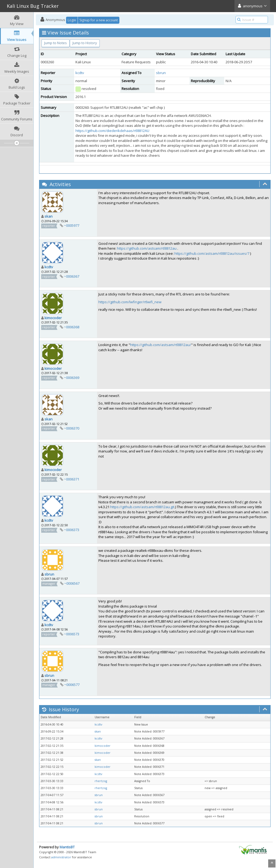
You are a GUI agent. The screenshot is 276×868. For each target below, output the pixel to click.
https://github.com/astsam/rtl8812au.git (142, 507)
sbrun (161, 73)
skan (49, 216)
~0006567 (72, 583)
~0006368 (72, 327)
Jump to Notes (56, 43)
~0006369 (72, 378)
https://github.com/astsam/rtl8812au (147, 248)
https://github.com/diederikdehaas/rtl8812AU (112, 131)
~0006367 (72, 276)
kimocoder (53, 318)
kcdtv (80, 73)
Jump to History (85, 43)
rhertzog (101, 781)
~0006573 (72, 634)
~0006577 (72, 685)
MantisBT (67, 847)
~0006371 (72, 479)
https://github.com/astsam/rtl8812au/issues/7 (212, 253)
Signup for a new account (99, 20)
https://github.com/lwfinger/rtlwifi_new (130, 302)
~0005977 (72, 225)
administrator (61, 857)
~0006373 (72, 530)
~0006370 (72, 428)
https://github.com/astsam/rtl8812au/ (161, 345)
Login (72, 20)
